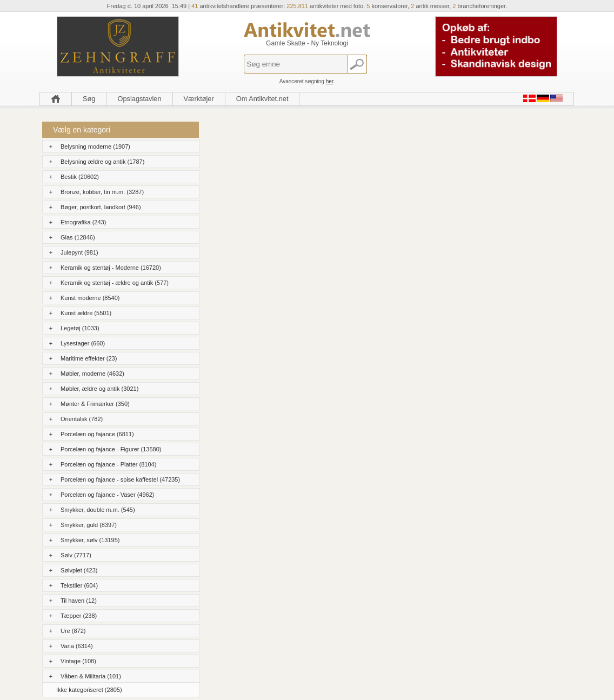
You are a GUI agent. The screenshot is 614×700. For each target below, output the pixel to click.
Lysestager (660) (83, 343)
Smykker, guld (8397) (89, 525)
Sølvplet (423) (79, 570)
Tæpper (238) (79, 616)
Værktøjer (199, 99)
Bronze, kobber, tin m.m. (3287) (102, 192)
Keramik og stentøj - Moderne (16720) (111, 268)
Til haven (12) (79, 601)
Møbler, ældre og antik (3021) (99, 389)
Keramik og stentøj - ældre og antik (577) (115, 283)
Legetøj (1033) (80, 328)
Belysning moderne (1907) (95, 146)
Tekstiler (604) (79, 585)
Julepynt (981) (79, 252)
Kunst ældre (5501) (86, 313)
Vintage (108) (78, 661)
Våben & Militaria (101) (91, 676)
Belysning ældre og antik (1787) (102, 162)
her (330, 81)
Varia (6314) (77, 646)
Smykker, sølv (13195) (90, 540)
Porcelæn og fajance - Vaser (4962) (107, 495)
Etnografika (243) (83, 222)
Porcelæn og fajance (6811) (97, 434)
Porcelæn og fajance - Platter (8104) (108, 464)
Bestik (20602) (80, 177)
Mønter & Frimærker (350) (95, 404)
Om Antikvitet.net (262, 99)
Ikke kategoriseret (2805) (89, 690)
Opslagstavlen (139, 99)
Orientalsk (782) (82, 419)
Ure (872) (73, 631)
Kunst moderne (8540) (90, 298)
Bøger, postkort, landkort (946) (101, 207)
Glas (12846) (78, 237)
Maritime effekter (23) (89, 358)
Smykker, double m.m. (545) (98, 510)
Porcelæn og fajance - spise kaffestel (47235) (120, 479)
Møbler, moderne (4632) (92, 374)
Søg (89, 99)
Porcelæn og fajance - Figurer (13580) (111, 449)
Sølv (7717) (76, 555)
